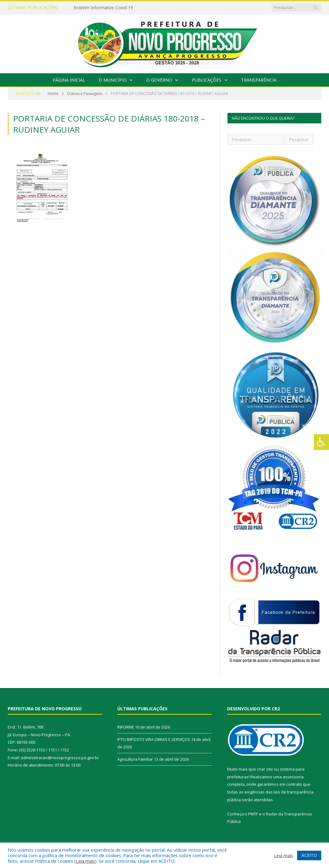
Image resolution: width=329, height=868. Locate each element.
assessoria (293, 777)
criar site (265, 769)
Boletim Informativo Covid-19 (103, 8)
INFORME (126, 727)
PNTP (253, 814)
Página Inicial (69, 80)
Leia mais (85, 861)
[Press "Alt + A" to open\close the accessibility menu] (321, 442)
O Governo (159, 80)
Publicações (207, 80)
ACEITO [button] (309, 855)
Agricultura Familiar (135, 759)
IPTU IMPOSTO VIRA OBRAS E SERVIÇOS (154, 739)
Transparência (259, 80)
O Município (113, 80)
